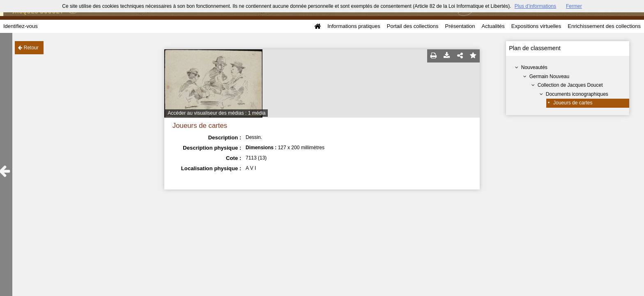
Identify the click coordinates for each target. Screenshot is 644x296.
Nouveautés (534, 67)
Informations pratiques (354, 26)
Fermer (574, 6)
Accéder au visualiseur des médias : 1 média (216, 113)
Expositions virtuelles (536, 26)
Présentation (460, 26)
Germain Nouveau (549, 76)
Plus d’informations (535, 6)
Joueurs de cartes (573, 103)
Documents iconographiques (577, 94)
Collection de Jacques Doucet (570, 85)
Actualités (493, 26)
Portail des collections (413, 26)
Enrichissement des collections (604, 26)
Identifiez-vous (21, 26)
